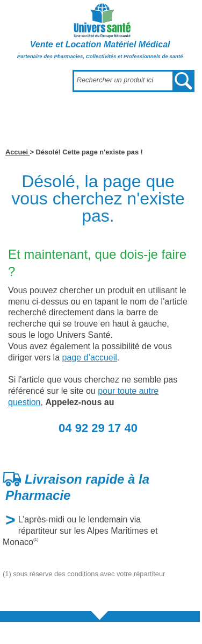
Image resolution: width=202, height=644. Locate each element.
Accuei (18, 152)
